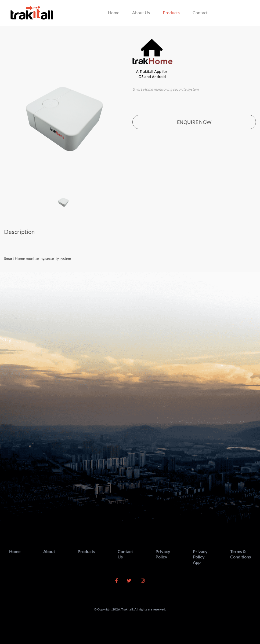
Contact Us (125, 554)
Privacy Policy (163, 554)
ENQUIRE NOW (194, 122)
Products (171, 12)
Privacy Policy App (200, 557)
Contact (200, 12)
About (49, 551)
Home (114, 12)
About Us (141, 12)
